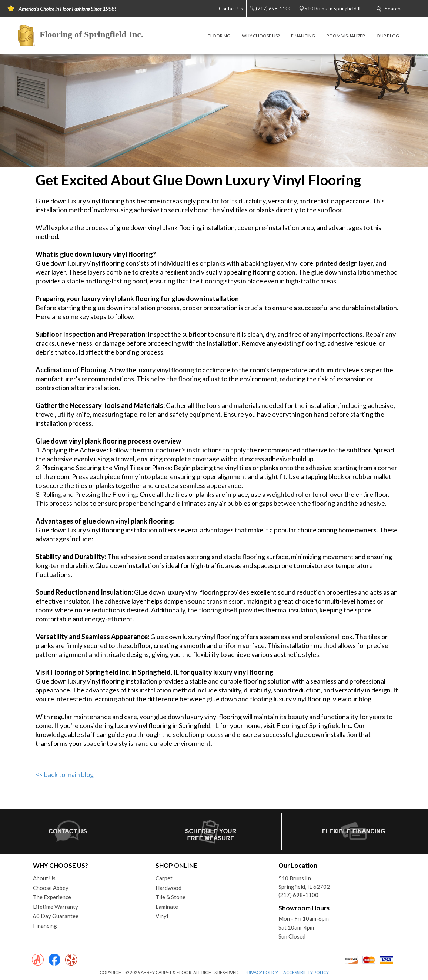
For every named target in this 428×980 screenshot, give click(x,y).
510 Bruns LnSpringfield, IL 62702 (304, 882)
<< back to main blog (65, 774)
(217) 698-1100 (298, 895)
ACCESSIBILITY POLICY (306, 972)
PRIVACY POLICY (261, 972)
